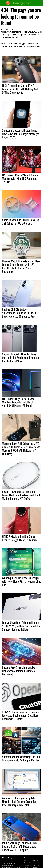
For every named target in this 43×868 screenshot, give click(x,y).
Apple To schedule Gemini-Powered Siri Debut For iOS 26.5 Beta (21, 222)
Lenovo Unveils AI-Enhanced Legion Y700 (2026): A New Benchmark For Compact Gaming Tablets (21, 626)
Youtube (35, 860)
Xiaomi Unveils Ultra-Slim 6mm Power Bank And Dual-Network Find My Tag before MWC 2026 (21, 495)
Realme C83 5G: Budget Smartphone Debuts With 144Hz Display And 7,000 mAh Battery (19, 313)
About (26, 860)
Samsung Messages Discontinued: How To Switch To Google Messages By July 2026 (21, 134)
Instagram (36, 863)
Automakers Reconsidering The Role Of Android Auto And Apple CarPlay (21, 758)
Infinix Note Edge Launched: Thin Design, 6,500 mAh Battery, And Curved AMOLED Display (19, 846)
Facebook (36, 865)
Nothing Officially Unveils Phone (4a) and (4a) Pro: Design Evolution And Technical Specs (20, 358)
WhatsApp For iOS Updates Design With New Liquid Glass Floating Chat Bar (21, 581)
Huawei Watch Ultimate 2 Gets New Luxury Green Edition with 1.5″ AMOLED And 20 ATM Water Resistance (21, 266)
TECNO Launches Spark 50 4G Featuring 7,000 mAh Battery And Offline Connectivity (20, 89)
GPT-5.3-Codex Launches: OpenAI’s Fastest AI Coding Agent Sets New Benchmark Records (21, 715)
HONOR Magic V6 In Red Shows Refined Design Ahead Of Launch (19, 538)
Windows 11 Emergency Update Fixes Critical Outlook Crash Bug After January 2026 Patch (19, 801)
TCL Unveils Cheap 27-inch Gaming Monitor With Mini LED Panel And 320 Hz (21, 178)
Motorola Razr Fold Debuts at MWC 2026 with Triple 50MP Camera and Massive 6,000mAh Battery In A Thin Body (21, 449)
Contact (27, 863)
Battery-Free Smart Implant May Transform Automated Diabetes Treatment (19, 671)
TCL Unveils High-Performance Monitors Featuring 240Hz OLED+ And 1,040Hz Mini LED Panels (20, 402)
